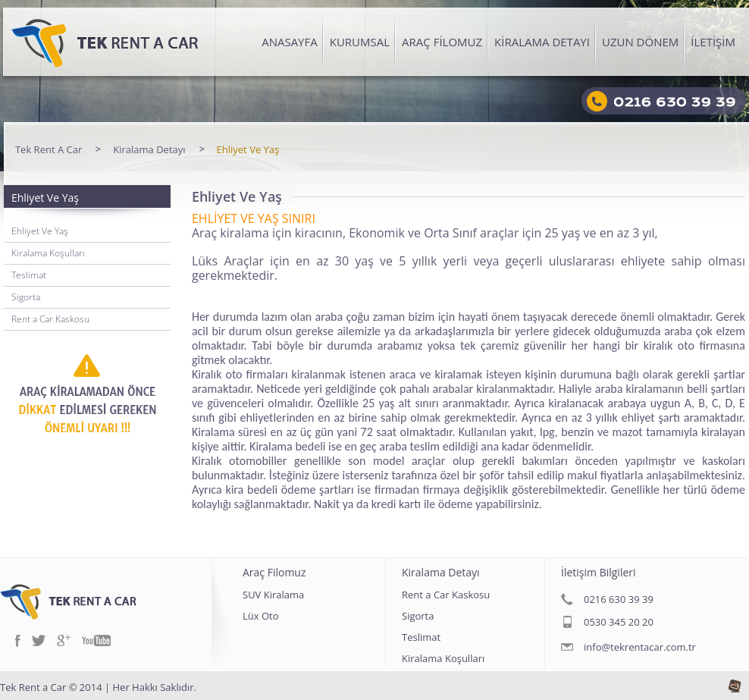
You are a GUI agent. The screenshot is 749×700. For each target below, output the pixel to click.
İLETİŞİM (713, 42)
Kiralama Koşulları (48, 253)
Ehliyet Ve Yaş (248, 150)
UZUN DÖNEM (640, 42)
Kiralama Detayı (149, 150)
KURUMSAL (360, 42)
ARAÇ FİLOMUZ (442, 42)
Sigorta (26, 297)
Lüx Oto (261, 617)
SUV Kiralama (273, 596)
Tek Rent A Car (49, 150)
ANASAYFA (290, 42)
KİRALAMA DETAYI (542, 42)
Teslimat (29, 275)
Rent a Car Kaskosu (50, 319)
